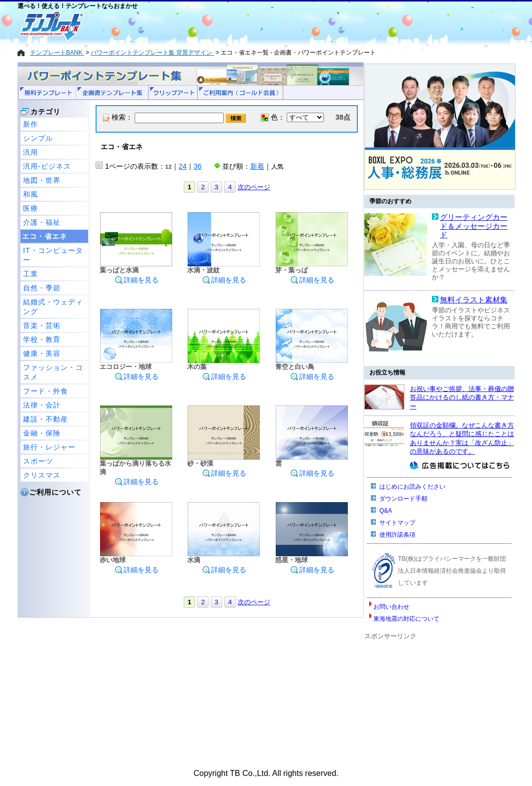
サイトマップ (397, 523)
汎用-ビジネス (47, 166)
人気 (277, 167)
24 (183, 166)
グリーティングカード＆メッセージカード (474, 226)
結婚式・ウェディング (53, 307)
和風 (31, 194)
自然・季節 (42, 288)
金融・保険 (42, 433)
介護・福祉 (42, 222)
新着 (257, 166)
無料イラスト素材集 (474, 300)
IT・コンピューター (53, 255)
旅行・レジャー (49, 447)
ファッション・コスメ (53, 372)
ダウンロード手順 (403, 499)
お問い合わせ (391, 607)
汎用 (31, 152)
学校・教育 (42, 339)
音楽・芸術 (42, 325)
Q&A (386, 511)
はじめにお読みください (412, 487)
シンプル (38, 138)
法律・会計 (42, 405)
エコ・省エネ (45, 236)
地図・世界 (42, 180)
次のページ (254, 187)
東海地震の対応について (406, 619)
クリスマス (42, 475)
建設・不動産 (46, 419)
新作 (31, 124)
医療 (31, 208)
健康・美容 (42, 353)
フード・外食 (46, 391)
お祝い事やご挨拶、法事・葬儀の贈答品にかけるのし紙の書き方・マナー (462, 398)
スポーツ (38, 461)
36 (198, 166)
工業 (31, 274)
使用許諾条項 (397, 535)
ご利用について (55, 492)
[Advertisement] (230, 26)
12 (168, 167)
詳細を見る (137, 280)
